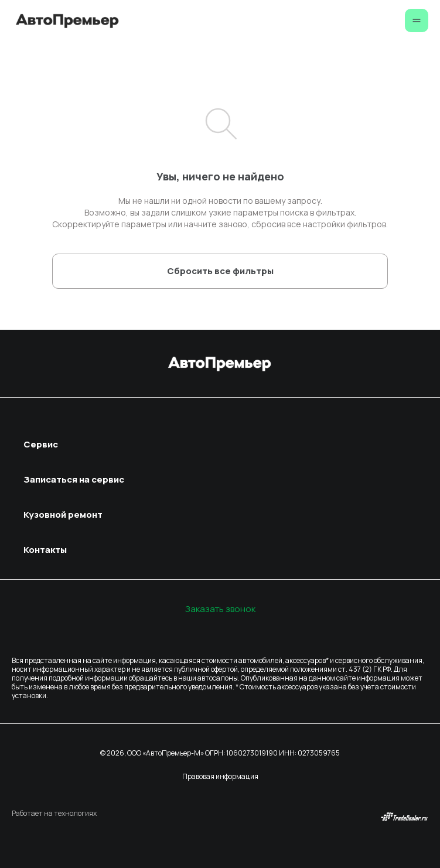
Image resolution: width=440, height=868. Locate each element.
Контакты (45, 550)
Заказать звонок (220, 609)
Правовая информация (220, 776)
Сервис (41, 444)
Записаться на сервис (74, 479)
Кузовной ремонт (63, 515)
